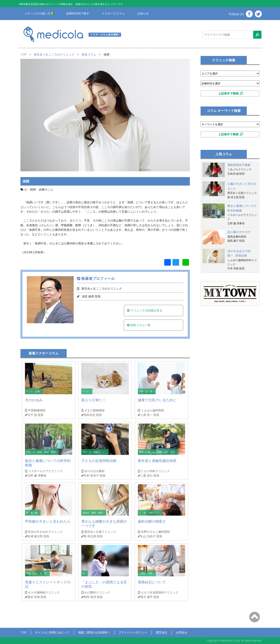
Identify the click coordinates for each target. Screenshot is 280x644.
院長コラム (89, 54)
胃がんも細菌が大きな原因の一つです (104, 524)
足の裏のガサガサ (239, 232)
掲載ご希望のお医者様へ (94, 632)
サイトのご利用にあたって (52, 632)
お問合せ (182, 632)
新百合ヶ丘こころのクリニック (54, 54)
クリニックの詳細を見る (147, 310)
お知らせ (143, 13)
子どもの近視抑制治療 (99, 461)
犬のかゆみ (34, 400)
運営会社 (162, 632)
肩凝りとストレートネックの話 (48, 584)
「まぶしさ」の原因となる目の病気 (104, 584)
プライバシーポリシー (133, 632)
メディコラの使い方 (38, 13)
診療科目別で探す (78, 13)
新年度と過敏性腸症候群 (157, 461)
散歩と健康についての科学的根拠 (48, 463)
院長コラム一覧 (141, 325)
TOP (23, 54)
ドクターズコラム (113, 13)
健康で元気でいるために (157, 400)
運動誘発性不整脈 (239, 165)
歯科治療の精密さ (152, 521)
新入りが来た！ (94, 400)
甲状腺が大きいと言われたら (48, 521)
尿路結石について (152, 582)
